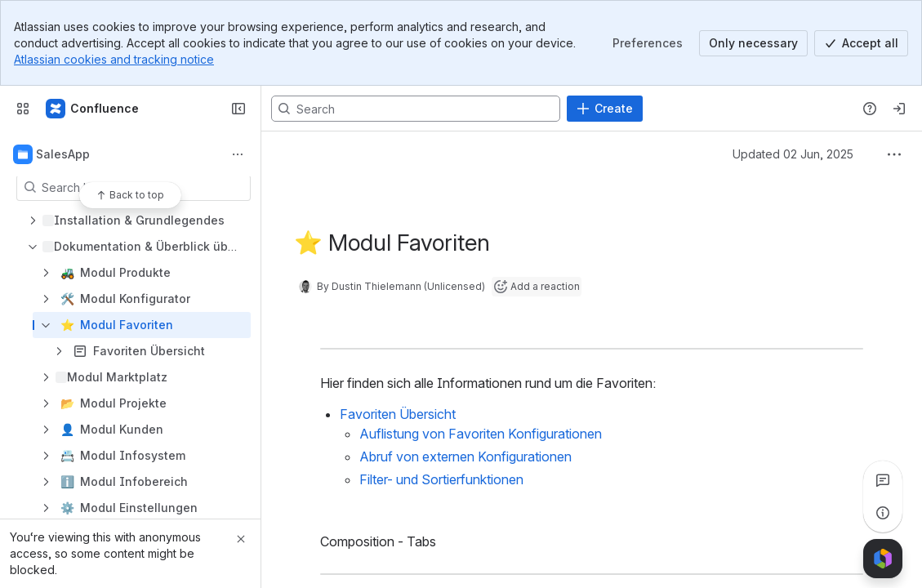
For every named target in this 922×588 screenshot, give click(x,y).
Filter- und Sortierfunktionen (441, 479)
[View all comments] (883, 480)
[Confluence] (93, 109)
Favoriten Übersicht (398, 414)
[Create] (605, 109)
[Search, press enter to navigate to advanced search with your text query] (416, 109)
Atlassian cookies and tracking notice (114, 59)
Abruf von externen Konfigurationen (465, 457)
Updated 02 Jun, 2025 (793, 154)
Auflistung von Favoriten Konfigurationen (481, 434)
